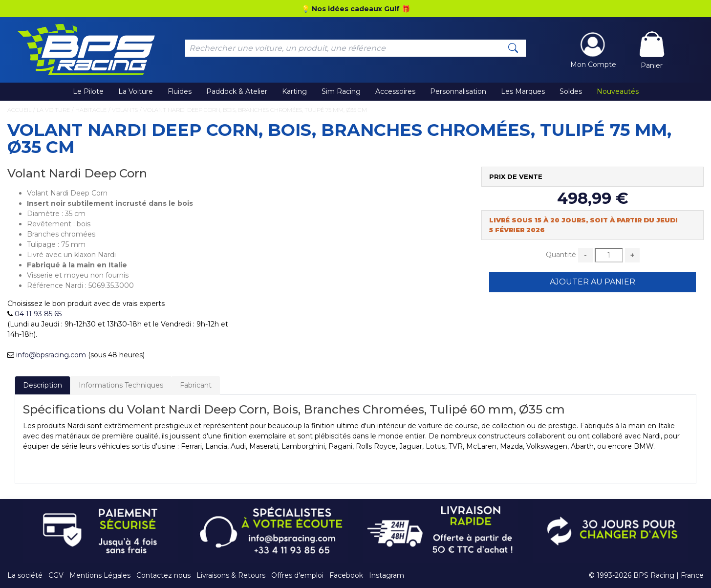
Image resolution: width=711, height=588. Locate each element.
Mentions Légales (100, 575)
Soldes (571, 91)
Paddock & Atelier (237, 91)
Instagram (387, 575)
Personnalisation (458, 91)
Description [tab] (43, 385)
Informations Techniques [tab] (121, 385)
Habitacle (91, 110)
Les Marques (523, 91)
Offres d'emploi (297, 575)
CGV (56, 575)
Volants (125, 110)
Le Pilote (88, 91)
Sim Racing (341, 91)
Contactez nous (163, 575)
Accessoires (395, 91)
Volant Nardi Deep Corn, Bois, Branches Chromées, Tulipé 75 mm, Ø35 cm (255, 110)
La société (25, 575)
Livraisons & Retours (231, 575)
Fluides (180, 91)
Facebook (346, 575)
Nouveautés (618, 91)
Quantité (561, 255)
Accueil (19, 110)
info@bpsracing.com (51, 355)
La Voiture (136, 91)
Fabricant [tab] (196, 385)
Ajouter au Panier (592, 282)
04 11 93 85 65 (38, 314)
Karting (294, 91)
